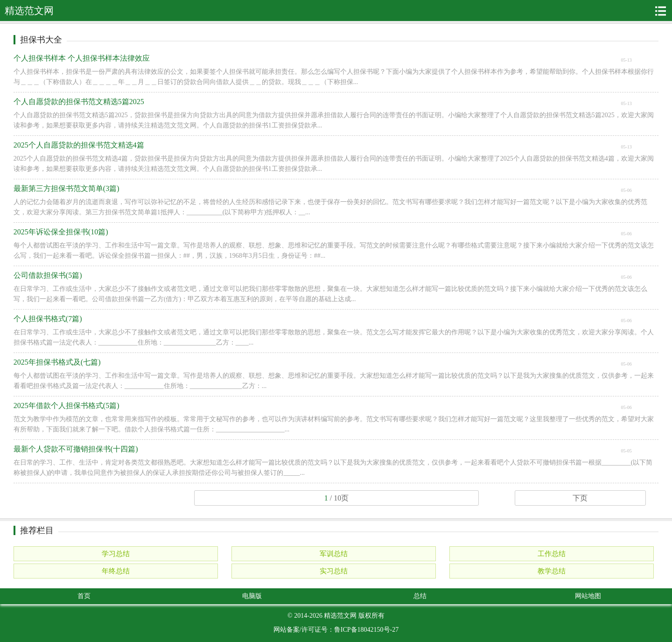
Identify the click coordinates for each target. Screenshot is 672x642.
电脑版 (252, 596)
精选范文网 (340, 616)
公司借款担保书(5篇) (48, 275)
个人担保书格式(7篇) (48, 319)
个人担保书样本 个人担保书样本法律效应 (82, 58)
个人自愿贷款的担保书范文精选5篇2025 (79, 102)
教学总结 (552, 571)
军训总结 (334, 554)
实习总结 (334, 571)
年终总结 (116, 571)
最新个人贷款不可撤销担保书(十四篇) (76, 449)
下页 (580, 498)
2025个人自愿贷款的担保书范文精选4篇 (79, 145)
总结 (420, 596)
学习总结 (116, 554)
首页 (84, 596)
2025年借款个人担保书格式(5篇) (66, 406)
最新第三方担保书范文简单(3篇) (66, 188)
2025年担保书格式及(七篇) (57, 362)
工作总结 (552, 554)
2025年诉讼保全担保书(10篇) (61, 232)
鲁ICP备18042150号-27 (366, 630)
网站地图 (588, 596)
